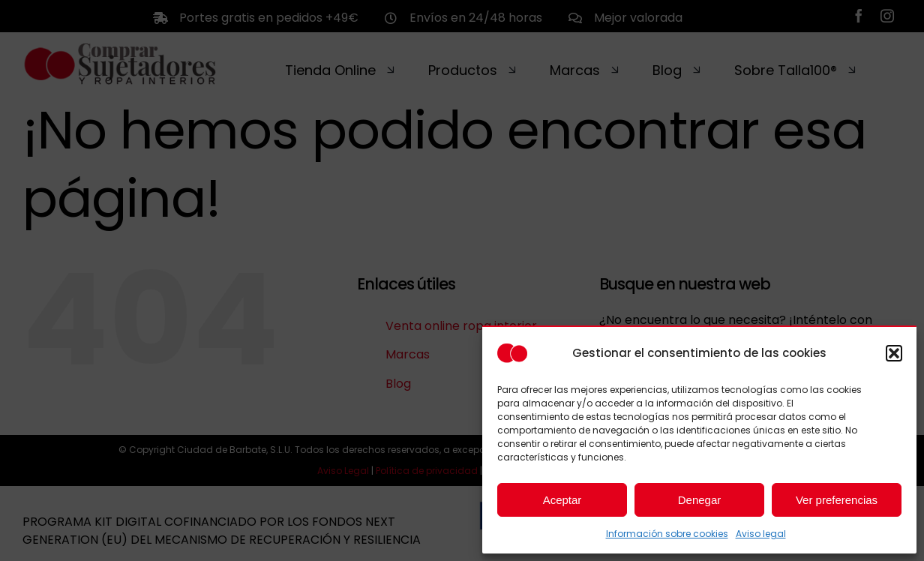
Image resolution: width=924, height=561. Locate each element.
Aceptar (562, 500)
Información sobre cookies (667, 534)
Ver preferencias (837, 500)
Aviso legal (761, 534)
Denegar (700, 500)
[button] (894, 353)
